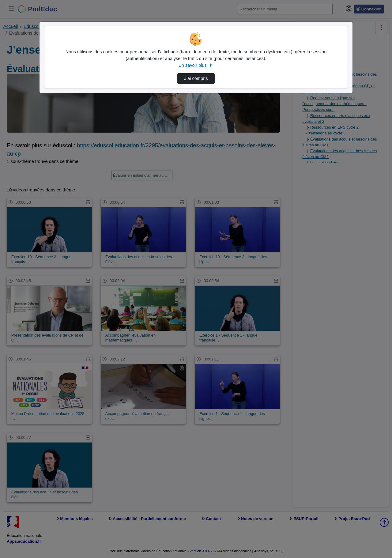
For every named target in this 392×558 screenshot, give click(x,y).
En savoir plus (196, 65)
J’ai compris (196, 78)
